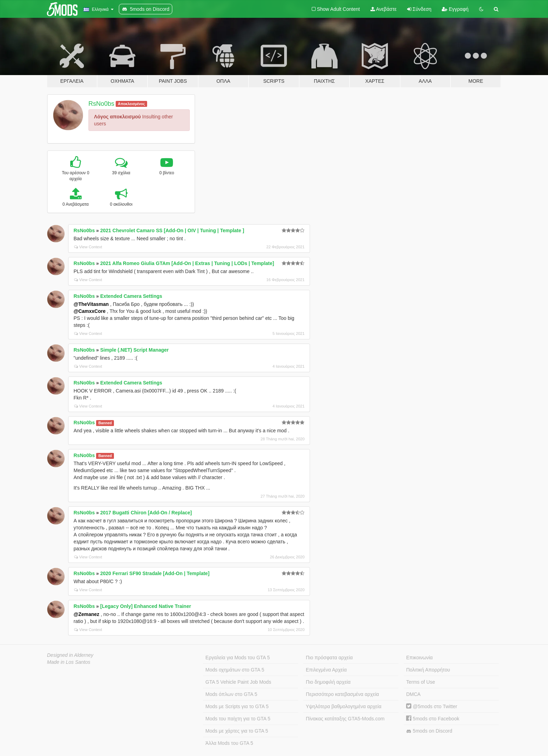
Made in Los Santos (69, 662)
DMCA (413, 694)
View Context (88, 247)
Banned (105, 423)
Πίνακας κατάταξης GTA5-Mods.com (345, 719)
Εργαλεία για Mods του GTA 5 (238, 658)
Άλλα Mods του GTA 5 (229, 743)
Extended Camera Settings (131, 296)
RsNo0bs (101, 104)
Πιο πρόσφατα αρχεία (329, 658)
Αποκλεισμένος (131, 104)
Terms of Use (420, 682)
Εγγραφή (455, 9)
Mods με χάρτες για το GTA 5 (237, 731)
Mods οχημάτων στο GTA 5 (235, 670)
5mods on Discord (429, 731)
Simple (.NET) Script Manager (135, 350)
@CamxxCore (90, 311)
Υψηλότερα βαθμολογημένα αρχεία (344, 706)
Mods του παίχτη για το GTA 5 (238, 719)
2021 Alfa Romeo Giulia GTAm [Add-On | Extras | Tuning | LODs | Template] (187, 263)
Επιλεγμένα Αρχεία (326, 670)
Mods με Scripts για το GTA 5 (237, 706)
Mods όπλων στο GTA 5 (231, 694)
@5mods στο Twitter (432, 706)
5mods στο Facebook (433, 719)
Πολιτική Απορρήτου (428, 670)
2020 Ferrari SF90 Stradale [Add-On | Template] (155, 573)
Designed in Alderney (70, 655)
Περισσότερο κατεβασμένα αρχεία (342, 694)
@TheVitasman (91, 304)
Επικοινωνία (419, 658)
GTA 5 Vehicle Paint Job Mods (238, 682)
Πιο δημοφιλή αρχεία (328, 682)
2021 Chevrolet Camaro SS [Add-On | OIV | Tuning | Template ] (172, 230)
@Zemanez (87, 614)
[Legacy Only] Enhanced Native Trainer (146, 606)
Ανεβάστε (384, 9)
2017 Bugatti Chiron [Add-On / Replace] (146, 513)
